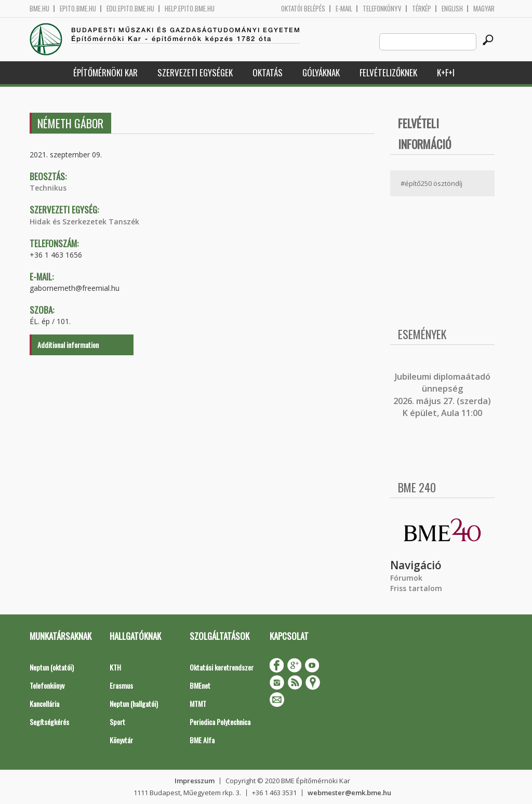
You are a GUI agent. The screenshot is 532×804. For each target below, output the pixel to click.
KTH (115, 667)
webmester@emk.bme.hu (349, 793)
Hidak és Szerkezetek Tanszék (84, 222)
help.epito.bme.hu (190, 9)
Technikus (48, 188)
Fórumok (406, 578)
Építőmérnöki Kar (105, 72)
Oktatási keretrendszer (222, 667)
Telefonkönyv (382, 9)
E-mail (344, 9)
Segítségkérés (49, 722)
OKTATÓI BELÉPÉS (303, 9)
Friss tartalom (416, 588)
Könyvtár (121, 740)
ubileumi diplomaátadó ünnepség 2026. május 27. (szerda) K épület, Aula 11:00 (442, 395)
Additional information (68, 345)
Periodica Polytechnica (220, 722)
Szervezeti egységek (195, 72)
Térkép (422, 9)
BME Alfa (202, 740)
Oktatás (268, 72)
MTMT (198, 703)
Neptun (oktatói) (52, 667)
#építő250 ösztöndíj (431, 183)
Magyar (484, 9)
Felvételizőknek (388, 72)
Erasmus (121, 685)
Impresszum (195, 781)
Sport (117, 722)
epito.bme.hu (78, 9)
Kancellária (44, 703)
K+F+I (446, 72)
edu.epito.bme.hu (130, 9)
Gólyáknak (321, 72)
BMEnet (200, 685)
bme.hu (39, 9)
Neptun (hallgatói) (134, 703)
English (452, 9)
